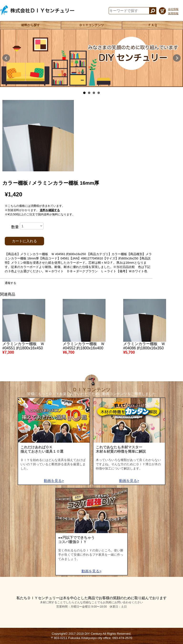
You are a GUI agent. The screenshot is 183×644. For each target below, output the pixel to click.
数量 (15, 227)
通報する (10, 283)
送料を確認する (50, 210)
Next (177, 58)
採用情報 (173, 13)
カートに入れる (24, 241)
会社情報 (173, 9)
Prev (6, 58)
